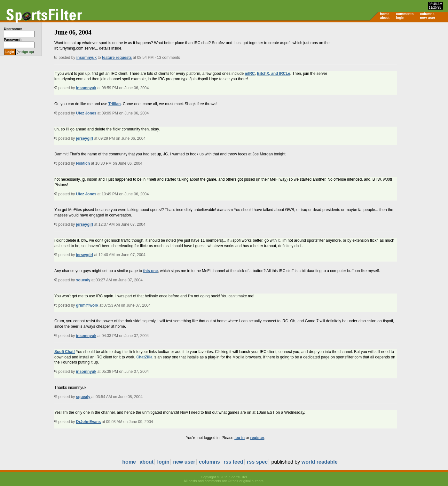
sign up (27, 52)
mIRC (250, 74)
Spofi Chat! (65, 352)
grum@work (87, 305)
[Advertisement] (394, 72)
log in (240, 438)
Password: (13, 40)
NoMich (83, 163)
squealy (83, 280)
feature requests (117, 58)
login (400, 18)
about (385, 18)
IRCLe (285, 74)
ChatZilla (144, 357)
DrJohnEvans (88, 422)
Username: (13, 29)
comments (405, 14)
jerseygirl (85, 138)
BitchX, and (268, 74)
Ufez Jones (86, 113)
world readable (320, 462)
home (385, 14)
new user (428, 18)
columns (427, 14)
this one (150, 271)
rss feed (233, 462)
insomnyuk (86, 58)
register (257, 438)
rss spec (257, 462)
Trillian (115, 104)
